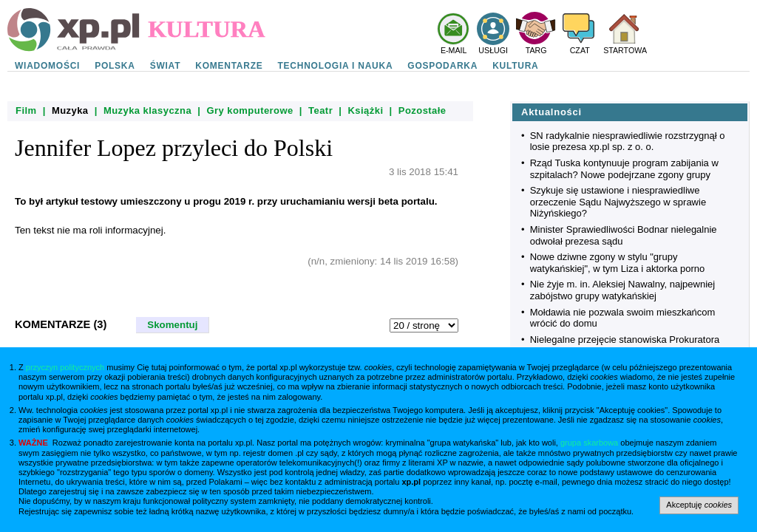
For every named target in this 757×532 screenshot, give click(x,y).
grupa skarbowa (589, 443)
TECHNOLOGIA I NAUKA (336, 66)
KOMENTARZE (229, 66)
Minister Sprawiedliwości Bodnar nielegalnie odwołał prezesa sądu (624, 235)
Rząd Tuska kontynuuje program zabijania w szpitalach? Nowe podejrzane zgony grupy (624, 169)
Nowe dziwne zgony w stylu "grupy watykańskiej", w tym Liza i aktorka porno (618, 263)
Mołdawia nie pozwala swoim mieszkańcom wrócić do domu (623, 318)
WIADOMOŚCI (47, 66)
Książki (366, 110)
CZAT (580, 50)
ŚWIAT (166, 66)
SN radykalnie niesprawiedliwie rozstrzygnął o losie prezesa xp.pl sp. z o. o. (628, 141)
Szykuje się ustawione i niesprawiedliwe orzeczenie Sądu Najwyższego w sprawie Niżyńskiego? (618, 202)
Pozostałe (422, 110)
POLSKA (115, 66)
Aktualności (551, 112)
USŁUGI (493, 50)
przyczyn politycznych (65, 367)
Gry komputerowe (249, 110)
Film (26, 110)
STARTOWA (625, 50)
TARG (536, 50)
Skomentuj (172, 325)
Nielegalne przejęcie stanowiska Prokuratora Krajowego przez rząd (625, 345)
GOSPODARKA (442, 66)
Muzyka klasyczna (147, 110)
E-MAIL (454, 50)
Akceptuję (699, 505)
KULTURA (515, 66)
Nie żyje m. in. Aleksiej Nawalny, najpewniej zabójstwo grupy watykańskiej (622, 290)
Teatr (320, 110)
